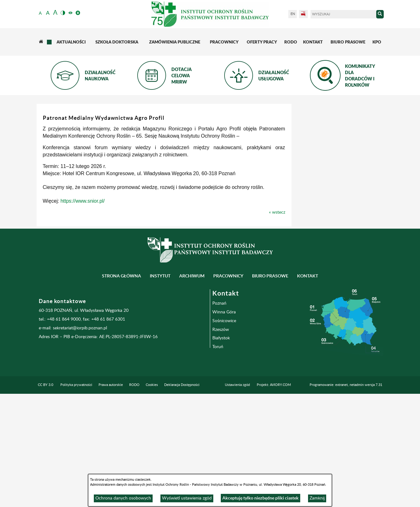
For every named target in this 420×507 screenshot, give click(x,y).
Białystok (221, 451)
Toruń (218, 460)
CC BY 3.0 (46, 498)
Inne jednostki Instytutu (65, 150)
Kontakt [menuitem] (308, 389)
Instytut (59, 118)
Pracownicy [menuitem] (228, 389)
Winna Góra (224, 425)
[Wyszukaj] (343, 14)
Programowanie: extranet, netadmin (346, 498)
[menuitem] (41, 42)
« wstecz (369, 212)
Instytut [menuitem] (160, 389)
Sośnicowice (224, 434)
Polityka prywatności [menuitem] (76, 498)
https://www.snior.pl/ (175, 201)
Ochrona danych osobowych (123, 498)
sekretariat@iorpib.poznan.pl (80, 441)
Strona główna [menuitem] (121, 389)
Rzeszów (221, 443)
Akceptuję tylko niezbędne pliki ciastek (261, 498)
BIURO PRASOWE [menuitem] (270, 389)
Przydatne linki (67, 202)
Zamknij (317, 498)
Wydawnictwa (66, 187)
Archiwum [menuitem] (192, 389)
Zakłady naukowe (69, 132)
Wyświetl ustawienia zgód (187, 498)
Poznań (219, 416)
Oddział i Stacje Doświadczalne (67, 170)
